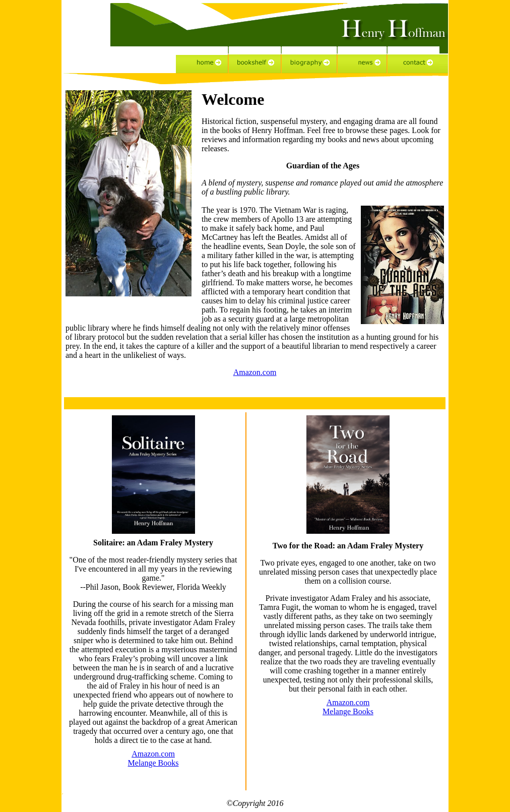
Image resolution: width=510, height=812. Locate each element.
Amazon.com (255, 372)
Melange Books (153, 763)
